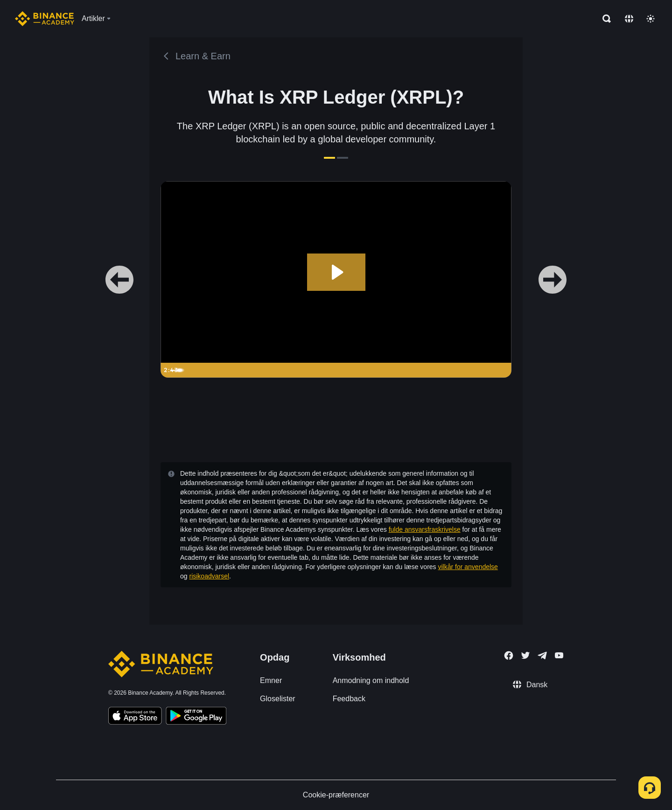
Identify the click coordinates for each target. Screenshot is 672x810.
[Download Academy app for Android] (196, 717)
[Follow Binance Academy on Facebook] (509, 655)
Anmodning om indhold (371, 680)
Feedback (349, 699)
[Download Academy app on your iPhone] (135, 717)
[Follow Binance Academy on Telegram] (542, 655)
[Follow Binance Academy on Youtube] (559, 655)
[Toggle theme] (651, 19)
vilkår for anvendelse (468, 567)
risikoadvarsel (209, 576)
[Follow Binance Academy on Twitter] (525, 655)
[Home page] (45, 19)
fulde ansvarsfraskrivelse (425, 529)
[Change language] (629, 19)
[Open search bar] (604, 19)
